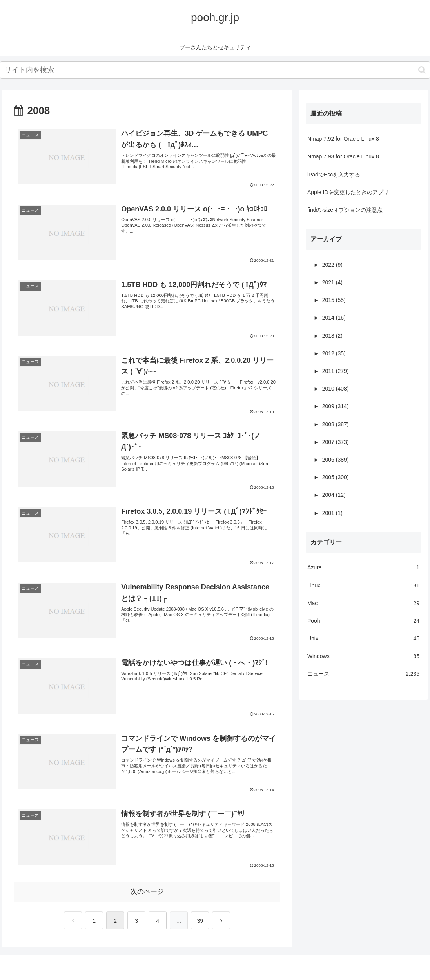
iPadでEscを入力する (334, 175)
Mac (363, 603)
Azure (363, 568)
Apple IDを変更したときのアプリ (348, 192)
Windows (363, 656)
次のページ (147, 892)
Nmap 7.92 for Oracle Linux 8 (343, 139)
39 (200, 921)
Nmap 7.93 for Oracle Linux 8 (343, 156)
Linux (363, 586)
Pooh (363, 621)
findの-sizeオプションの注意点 (345, 210)
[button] (422, 70)
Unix (363, 639)
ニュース (363, 674)
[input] (215, 70)
